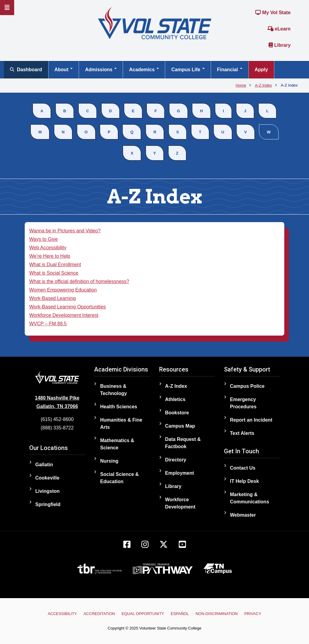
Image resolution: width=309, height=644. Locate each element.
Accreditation (99, 614)
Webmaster (243, 515)
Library (280, 45)
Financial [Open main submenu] (230, 70)
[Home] (155, 23)
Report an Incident (251, 420)
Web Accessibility (48, 248)
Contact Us (243, 468)
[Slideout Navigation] (7, 8)
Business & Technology (114, 390)
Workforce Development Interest (64, 315)
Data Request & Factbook (183, 443)
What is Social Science (54, 273)
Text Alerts (242, 433)
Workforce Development (180, 503)
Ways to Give (44, 239)
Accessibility (63, 614)
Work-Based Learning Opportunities (68, 307)
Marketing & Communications (250, 498)
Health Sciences (119, 407)
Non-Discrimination (216, 614)
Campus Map (180, 426)
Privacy (253, 614)
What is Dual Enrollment (55, 265)
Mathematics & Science (117, 444)
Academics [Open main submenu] (144, 70)
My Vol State (273, 13)
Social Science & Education (119, 478)
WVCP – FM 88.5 (48, 324)
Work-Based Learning (52, 298)
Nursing (109, 461)
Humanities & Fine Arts (121, 424)
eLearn (279, 29)
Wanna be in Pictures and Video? (65, 231)
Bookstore (177, 413)
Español (180, 614)
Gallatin (44, 465)
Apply (261, 70)
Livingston (47, 491)
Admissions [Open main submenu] (101, 70)
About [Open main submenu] (64, 70)
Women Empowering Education (63, 290)
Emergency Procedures (243, 403)
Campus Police (247, 386)
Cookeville (47, 478)
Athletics (175, 399)
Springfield (48, 504)
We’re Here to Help (50, 256)
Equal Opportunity (143, 614)
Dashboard (26, 70)
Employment (180, 473)
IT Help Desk (244, 481)
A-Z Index (176, 386)
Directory (176, 460)
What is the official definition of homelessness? (79, 281)
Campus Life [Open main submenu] (188, 70)
